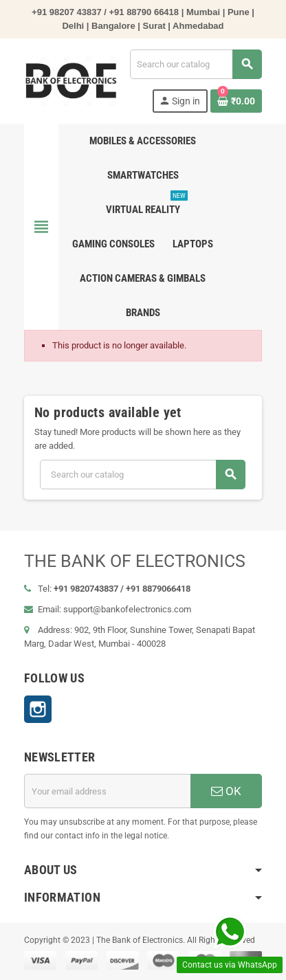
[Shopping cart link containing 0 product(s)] (236, 101)
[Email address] (107, 791)
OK (226, 791)
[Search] (196, 64)
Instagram (38, 709)
